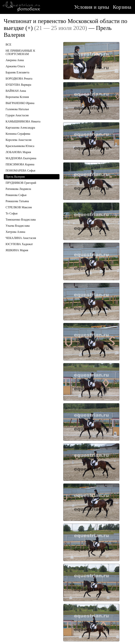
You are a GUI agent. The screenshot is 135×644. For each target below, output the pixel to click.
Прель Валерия (15, 177)
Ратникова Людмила (18, 189)
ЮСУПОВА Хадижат (19, 244)
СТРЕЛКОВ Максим (19, 207)
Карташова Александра (20, 128)
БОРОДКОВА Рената (19, 79)
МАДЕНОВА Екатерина (21, 158)
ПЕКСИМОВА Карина (20, 164)
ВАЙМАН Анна (16, 91)
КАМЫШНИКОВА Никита (23, 121)
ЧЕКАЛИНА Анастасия (21, 238)
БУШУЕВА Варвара (18, 85)
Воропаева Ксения (17, 97)
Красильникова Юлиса (20, 146)
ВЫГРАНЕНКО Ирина (20, 103)
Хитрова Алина (15, 232)
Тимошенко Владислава (21, 220)
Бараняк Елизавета (17, 72)
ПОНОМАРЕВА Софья (20, 170)
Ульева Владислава (18, 226)
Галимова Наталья (17, 109)
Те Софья (12, 213)
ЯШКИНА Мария (17, 250)
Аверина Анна (15, 60)
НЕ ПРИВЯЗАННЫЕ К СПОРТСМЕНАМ (20, 52)
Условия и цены (92, 7)
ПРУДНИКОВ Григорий (21, 183)
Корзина (122, 7)
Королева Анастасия (19, 140)
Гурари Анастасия (17, 115)
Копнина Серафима (18, 134)
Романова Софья (16, 195)
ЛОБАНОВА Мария (18, 152)
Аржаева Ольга (15, 66)
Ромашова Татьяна (17, 201)
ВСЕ (8, 45)
